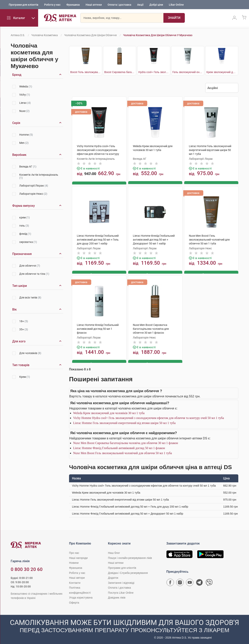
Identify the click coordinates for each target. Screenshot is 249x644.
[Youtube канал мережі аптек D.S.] (190, 583)
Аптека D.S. (18, 35)
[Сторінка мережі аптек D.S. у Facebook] (170, 583)
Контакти (75, 582)
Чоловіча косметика (45, 35)
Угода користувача (81, 597)
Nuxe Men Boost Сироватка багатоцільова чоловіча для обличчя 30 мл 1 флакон (126, 442)
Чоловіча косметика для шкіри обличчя (90, 35)
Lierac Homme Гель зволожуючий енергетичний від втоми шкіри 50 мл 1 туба (124, 422)
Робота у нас (52, 5)
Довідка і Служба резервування (128, 572)
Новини (74, 562)
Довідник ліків (117, 597)
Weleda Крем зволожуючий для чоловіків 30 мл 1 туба (109, 412)
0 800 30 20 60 (27, 569)
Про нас (74, 552)
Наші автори (77, 577)
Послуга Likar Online (121, 592)
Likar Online (176, 5)
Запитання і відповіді (121, 582)
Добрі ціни (156, 5)
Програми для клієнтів (24, 5)
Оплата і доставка (119, 5)
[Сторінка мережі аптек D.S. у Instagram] (180, 583)
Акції (140, 5)
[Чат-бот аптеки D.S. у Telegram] (199, 583)
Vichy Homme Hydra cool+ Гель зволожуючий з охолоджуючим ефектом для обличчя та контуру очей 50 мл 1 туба (149, 417)
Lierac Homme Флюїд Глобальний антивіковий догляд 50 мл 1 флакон (119, 447)
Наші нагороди (78, 557)
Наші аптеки (94, 5)
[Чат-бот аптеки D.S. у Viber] (209, 583)
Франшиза (73, 5)
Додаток (113, 577)
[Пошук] (168, 18)
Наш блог (114, 552)
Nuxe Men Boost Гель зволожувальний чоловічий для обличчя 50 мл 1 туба (123, 452)
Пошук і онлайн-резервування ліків (130, 557)
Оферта (74, 602)
